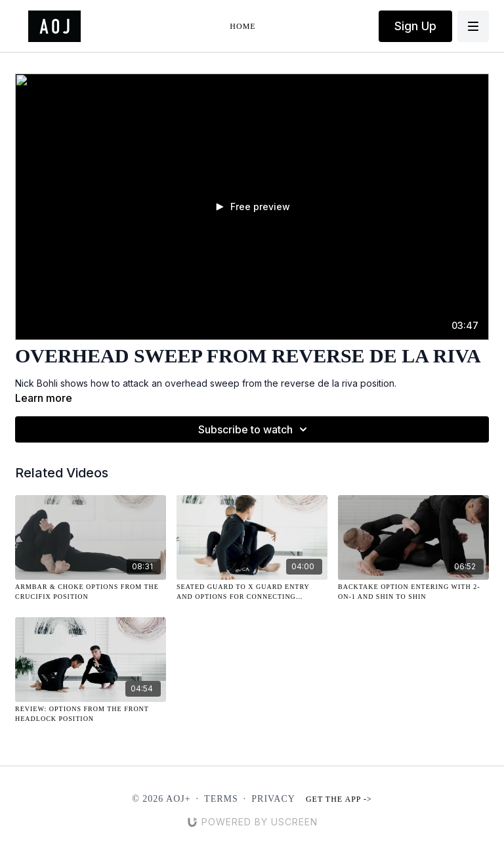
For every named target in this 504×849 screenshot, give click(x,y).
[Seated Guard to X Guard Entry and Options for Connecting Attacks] (252, 592)
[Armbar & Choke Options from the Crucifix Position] (91, 592)
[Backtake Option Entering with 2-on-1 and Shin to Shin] (413, 592)
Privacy (273, 799)
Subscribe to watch (255, 429)
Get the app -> (339, 799)
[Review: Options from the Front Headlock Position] (91, 714)
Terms (221, 799)
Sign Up (415, 26)
